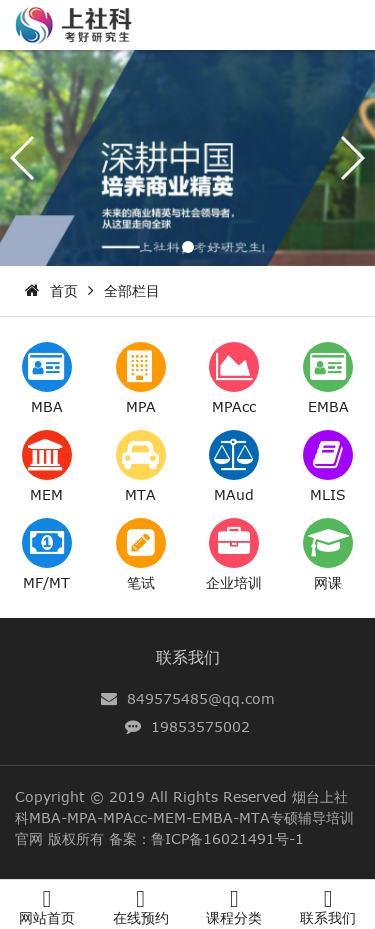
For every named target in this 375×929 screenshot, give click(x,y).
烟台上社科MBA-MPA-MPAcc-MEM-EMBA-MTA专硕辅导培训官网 (184, 817)
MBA (47, 406)
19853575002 (200, 726)
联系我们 (188, 657)
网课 (328, 582)
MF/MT (46, 582)
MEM (46, 494)
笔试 (141, 582)
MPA (141, 406)
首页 (64, 290)
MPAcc (234, 406)
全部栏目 (132, 290)
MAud (234, 494)
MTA (140, 494)
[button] (188, 247)
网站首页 (47, 917)
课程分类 (234, 917)
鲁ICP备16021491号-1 (227, 838)
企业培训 (234, 582)
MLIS (328, 494)
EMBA (328, 406)
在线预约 (141, 917)
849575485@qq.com (201, 698)
